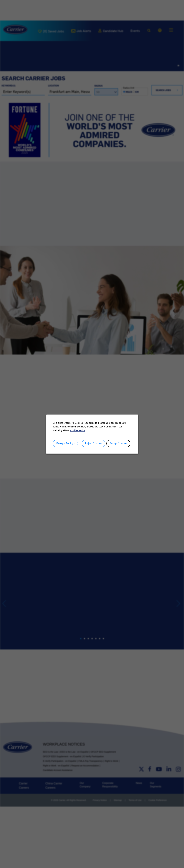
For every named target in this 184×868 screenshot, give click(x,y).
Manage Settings (65, 443)
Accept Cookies (118, 443)
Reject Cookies (93, 443)
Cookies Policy (77, 430)
